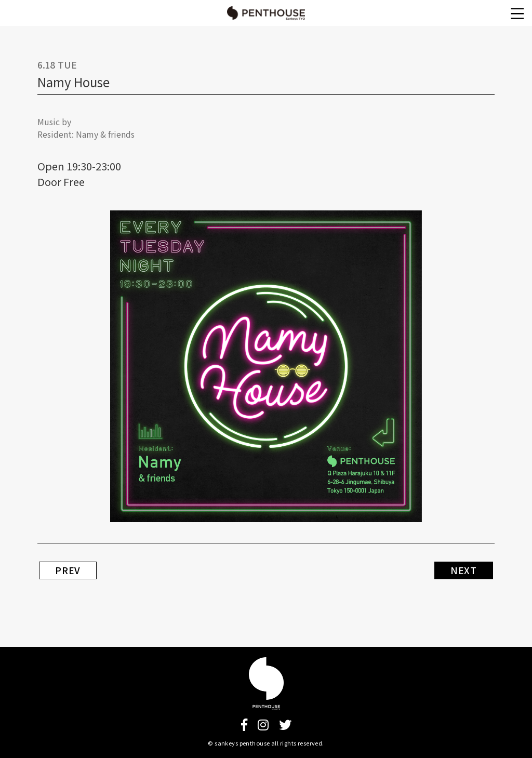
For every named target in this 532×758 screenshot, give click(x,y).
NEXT (464, 570)
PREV (68, 570)
